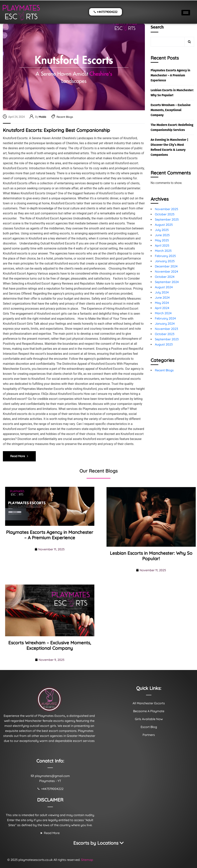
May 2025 (162, 240)
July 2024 (162, 292)
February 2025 (165, 256)
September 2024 (167, 282)
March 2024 (163, 313)
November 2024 (167, 271)
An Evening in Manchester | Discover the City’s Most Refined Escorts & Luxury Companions (169, 147)
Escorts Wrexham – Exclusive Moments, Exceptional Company (171, 110)
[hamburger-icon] (186, 13)
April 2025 (162, 245)
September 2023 (167, 339)
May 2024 (162, 303)
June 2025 (162, 235)
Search (157, 27)
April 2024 (162, 308)
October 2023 (165, 334)
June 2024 (162, 297)
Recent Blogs (65, 117)
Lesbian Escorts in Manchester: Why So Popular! (172, 93)
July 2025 (162, 230)
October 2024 (165, 277)
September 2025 (167, 219)
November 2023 (166, 329)
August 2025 (164, 225)
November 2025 (167, 209)
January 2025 (165, 261)
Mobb (42, 117)
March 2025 (163, 251)
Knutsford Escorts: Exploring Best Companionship (56, 130)
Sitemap (87, 860)
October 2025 (165, 214)
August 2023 (164, 344)
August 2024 (164, 287)
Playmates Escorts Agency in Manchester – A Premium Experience (170, 75)
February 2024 (165, 318)
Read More (52, 833)
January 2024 (165, 324)
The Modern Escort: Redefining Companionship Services (172, 127)
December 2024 (166, 266)
